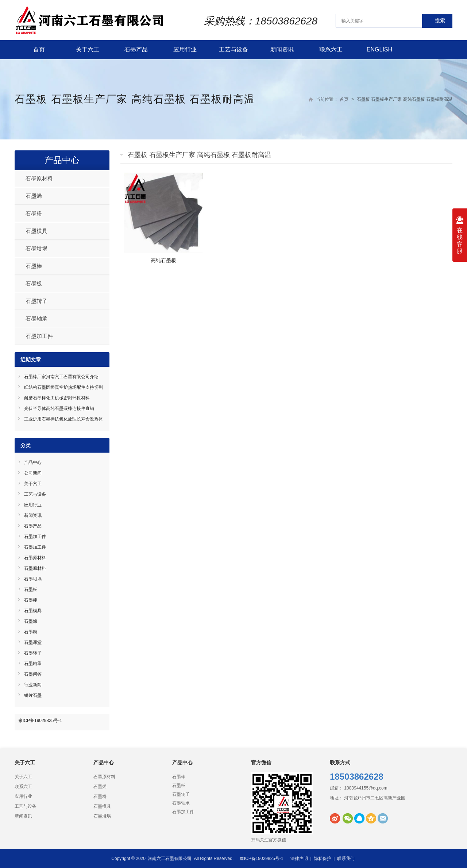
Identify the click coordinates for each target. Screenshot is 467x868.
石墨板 (34, 283)
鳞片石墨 (33, 695)
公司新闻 (33, 473)
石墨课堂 (33, 642)
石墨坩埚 (36, 248)
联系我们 (346, 859)
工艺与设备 (233, 49)
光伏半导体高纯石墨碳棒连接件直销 (59, 408)
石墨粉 (34, 213)
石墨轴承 (36, 318)
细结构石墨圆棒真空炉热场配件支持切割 (63, 387)
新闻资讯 (282, 49)
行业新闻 (33, 685)
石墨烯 (34, 196)
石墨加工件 (39, 336)
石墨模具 (36, 231)
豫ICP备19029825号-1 (40, 721)
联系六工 (331, 49)
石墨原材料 (39, 178)
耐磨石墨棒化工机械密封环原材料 (57, 398)
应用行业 (185, 49)
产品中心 (62, 160)
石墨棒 (34, 266)
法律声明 (299, 859)
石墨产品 (136, 49)
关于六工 (88, 49)
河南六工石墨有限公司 (170, 859)
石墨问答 (33, 674)
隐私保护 (323, 859)
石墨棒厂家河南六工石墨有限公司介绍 (61, 377)
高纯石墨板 (163, 260)
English (379, 49)
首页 (39, 49)
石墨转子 (36, 301)
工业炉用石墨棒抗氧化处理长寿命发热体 (63, 419)
